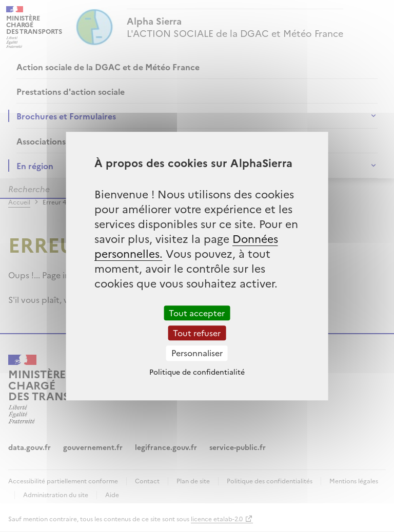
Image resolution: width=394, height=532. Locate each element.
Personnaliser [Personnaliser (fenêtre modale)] (197, 353)
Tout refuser (197, 333)
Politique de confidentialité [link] (197, 372)
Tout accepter (197, 313)
